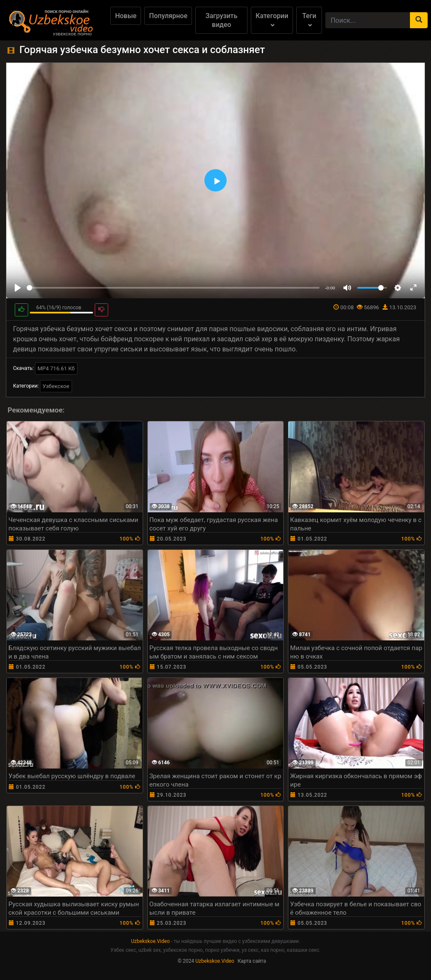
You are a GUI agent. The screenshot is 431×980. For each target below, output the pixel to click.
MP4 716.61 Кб (56, 368)
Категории (272, 20)
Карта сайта (252, 961)
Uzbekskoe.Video (150, 941)
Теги (309, 20)
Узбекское (56, 386)
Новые (126, 16)
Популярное (168, 16)
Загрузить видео (221, 20)
